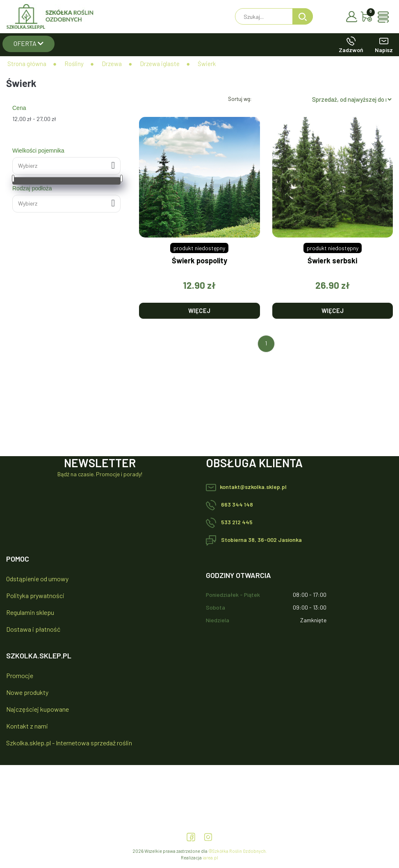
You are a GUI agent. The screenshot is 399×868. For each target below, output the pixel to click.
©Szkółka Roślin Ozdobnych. (238, 851)
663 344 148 (229, 504)
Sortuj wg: (240, 99)
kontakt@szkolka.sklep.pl (246, 487)
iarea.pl (210, 858)
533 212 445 (229, 522)
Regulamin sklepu (30, 612)
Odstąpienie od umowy (37, 579)
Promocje (20, 675)
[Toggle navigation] (385, 17)
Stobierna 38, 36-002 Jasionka (254, 540)
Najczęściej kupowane (38, 709)
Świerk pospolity (199, 261)
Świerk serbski (332, 261)
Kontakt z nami (27, 726)
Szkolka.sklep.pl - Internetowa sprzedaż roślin (69, 743)
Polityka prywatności (35, 595)
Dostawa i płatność (33, 629)
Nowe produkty (27, 692)
